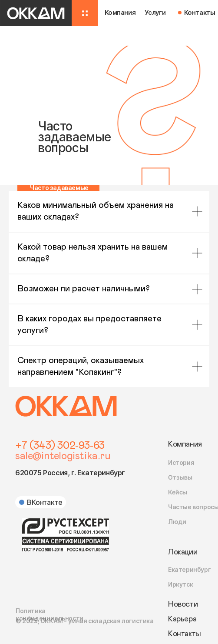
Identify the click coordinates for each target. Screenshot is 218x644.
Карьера (182, 619)
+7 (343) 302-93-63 (60, 446)
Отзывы (180, 477)
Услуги (155, 13)
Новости (183, 604)
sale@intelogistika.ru (63, 456)
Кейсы (178, 492)
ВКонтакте (45, 502)
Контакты (200, 13)
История (181, 462)
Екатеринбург (189, 569)
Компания (185, 444)
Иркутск (180, 584)
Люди (177, 522)
